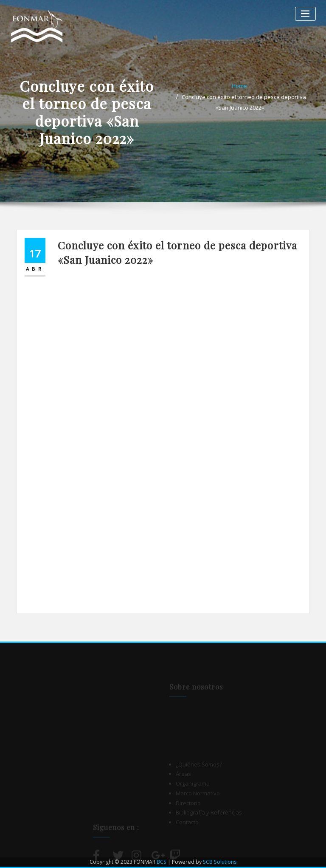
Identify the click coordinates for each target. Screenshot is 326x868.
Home (239, 86)
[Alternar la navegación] (305, 14)
